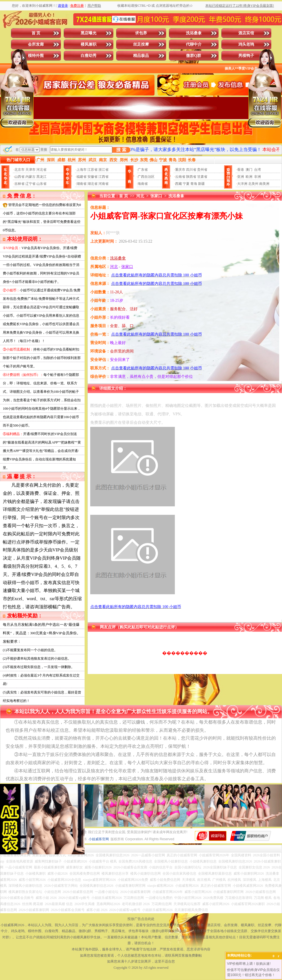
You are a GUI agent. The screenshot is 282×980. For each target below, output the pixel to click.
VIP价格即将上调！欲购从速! (249, 964)
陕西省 (191, 177)
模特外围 (36, 56)
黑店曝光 (89, 33)
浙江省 (103, 170)
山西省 (19, 177)
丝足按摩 (141, 44)
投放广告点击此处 (141, 919)
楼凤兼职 (89, 44)
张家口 (156, 196)
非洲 (257, 177)
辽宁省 (30, 184)
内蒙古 (30, 177)
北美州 (253, 184)
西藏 (179, 184)
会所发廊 (36, 44)
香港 (241, 170)
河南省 (103, 184)
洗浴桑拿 (194, 33)
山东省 (41, 184)
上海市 (81, 170)
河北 (140, 196)
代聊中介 (194, 44)
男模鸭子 (246, 56)
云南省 (180, 177)
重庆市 (180, 170)
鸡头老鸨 (246, 44)
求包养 (141, 33)
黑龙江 (41, 177)
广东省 (143, 170)
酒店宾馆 (246, 33)
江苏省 (92, 170)
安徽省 (92, 177)
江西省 (103, 177)
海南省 (143, 184)
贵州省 (202, 170)
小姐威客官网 (99, 839)
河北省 (41, 170)
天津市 (30, 170)
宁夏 (186, 184)
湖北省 (92, 184)
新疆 (201, 184)
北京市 (19, 170)
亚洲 (241, 177)
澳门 (249, 170)
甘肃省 (202, 177)
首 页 (36, 33)
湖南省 (81, 184)
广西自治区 (146, 177)
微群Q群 (194, 56)
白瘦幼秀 (89, 56)
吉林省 (19, 184)
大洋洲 (242, 184)
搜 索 (121, 150)
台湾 (257, 170)
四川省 (191, 170)
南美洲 (264, 184)
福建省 (81, 177)
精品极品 (141, 56)
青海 (194, 184)
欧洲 (249, 177)
